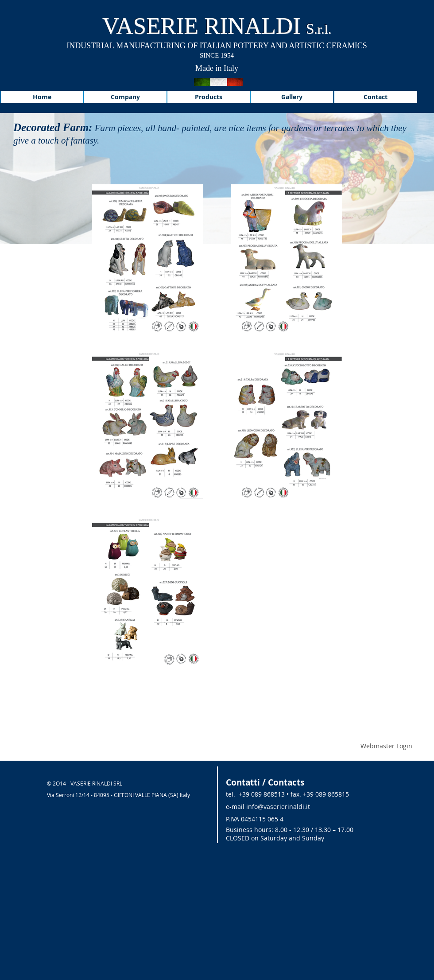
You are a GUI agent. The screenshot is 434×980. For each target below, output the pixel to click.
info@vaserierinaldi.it (278, 807)
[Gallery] (292, 97)
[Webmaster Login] (386, 746)
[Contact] (376, 97)
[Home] (42, 97)
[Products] (209, 97)
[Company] (125, 97)
